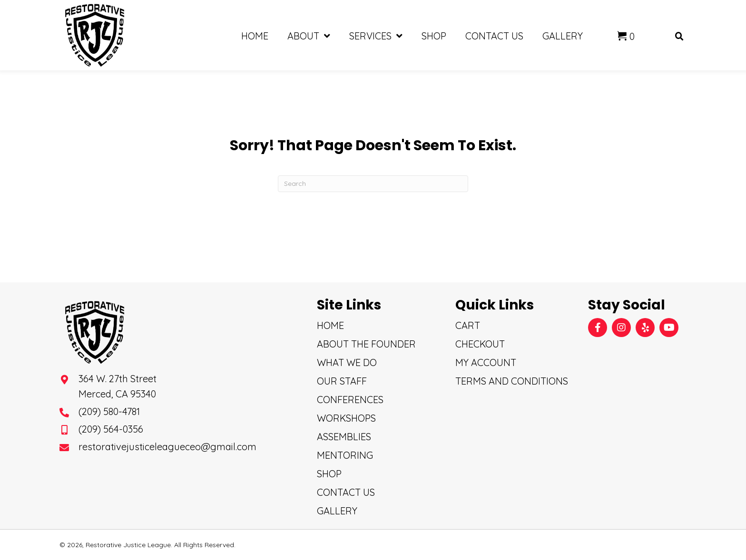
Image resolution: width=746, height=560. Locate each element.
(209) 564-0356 (111, 429)
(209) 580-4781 (109, 411)
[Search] (373, 184)
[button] (598, 328)
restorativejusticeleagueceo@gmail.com (167, 447)
